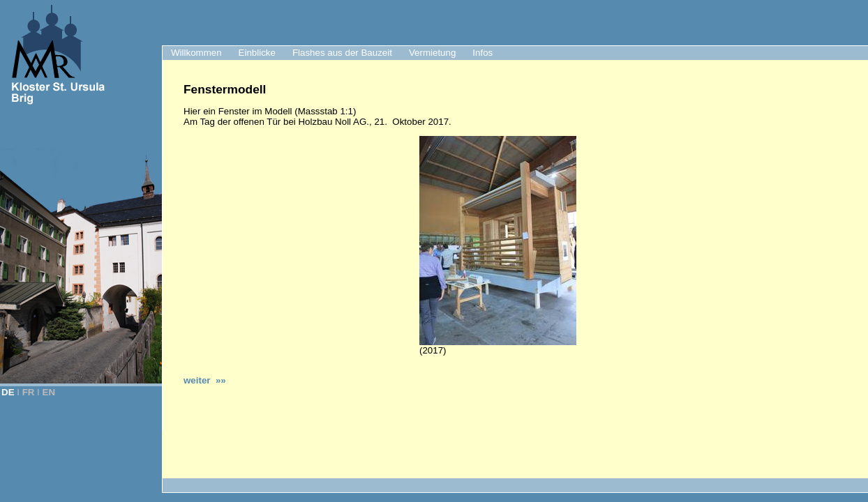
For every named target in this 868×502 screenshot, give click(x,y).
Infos (482, 53)
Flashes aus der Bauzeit (342, 53)
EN (49, 392)
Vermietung (432, 53)
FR (29, 392)
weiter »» (205, 380)
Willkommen (196, 53)
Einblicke (257, 53)
